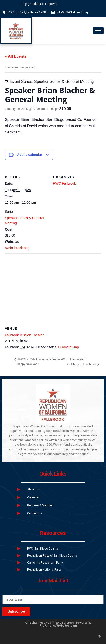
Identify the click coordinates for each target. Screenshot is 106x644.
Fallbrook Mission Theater (24, 335)
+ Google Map (68, 347)
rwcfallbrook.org (17, 248)
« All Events (16, 56)
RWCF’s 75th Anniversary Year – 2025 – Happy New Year (41, 362)
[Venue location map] (53, 288)
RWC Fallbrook (64, 183)
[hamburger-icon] (98, 31)
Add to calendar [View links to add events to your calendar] (30, 155)
